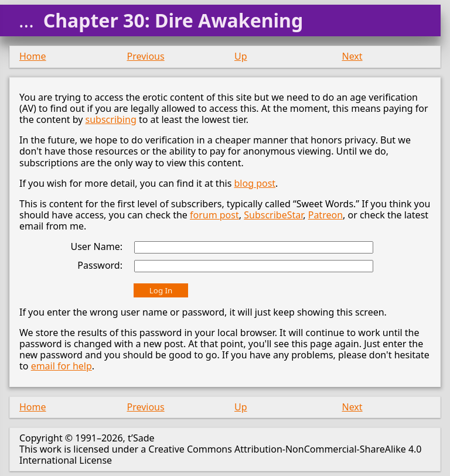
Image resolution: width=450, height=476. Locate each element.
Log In (161, 290)
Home (33, 56)
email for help (62, 366)
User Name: (96, 246)
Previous (146, 56)
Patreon (325, 215)
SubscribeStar (273, 215)
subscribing (111, 119)
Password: (100, 265)
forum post (214, 215)
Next (352, 56)
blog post (255, 183)
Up (241, 56)
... (26, 20)
